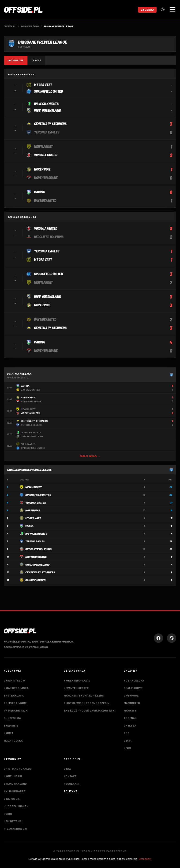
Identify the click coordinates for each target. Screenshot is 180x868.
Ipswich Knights (36, 533)
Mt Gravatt (33, 518)
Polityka (71, 791)
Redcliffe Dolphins (38, 549)
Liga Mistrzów (14, 680)
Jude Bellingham (16, 806)
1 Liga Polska (13, 740)
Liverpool (131, 695)
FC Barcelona (134, 680)
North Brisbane (36, 557)
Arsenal (130, 718)
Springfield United (38, 495)
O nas (68, 769)
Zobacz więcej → (90, 456)
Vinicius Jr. (12, 799)
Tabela (36, 60)
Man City (130, 710)
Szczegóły (145, 859)
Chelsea (130, 725)
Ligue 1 (8, 733)
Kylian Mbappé (15, 791)
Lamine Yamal (13, 821)
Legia (128, 740)
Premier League (15, 703)
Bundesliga (12, 718)
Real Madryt (133, 688)
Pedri (8, 814)
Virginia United (36, 503)
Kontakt (70, 776)
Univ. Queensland (37, 564)
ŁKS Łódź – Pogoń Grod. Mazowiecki (90, 710)
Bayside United (35, 580)
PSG (127, 733)
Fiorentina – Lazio (77, 680)
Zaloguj (147, 10)
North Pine (33, 510)
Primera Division (16, 710)
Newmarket (34, 487)
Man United (132, 703)
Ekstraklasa (14, 695)
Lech (127, 748)
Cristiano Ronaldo (18, 769)
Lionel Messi (13, 776)
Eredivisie (11, 725)
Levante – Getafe (76, 688)
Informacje (16, 60)
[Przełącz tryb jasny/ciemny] (163, 9)
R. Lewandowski (15, 829)
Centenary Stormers (40, 572)
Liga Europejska (16, 688)
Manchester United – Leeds (84, 695)
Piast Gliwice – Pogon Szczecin (86, 703)
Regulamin (71, 784)
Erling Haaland (15, 784)
